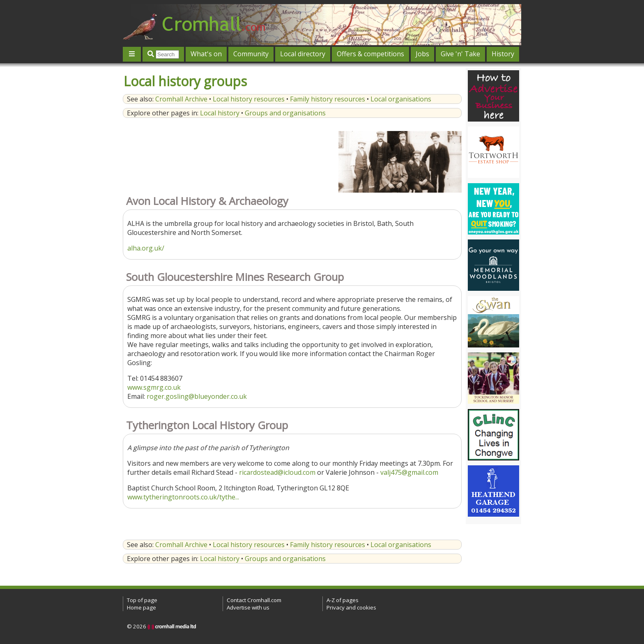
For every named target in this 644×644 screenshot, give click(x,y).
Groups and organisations (285, 113)
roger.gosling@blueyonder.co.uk (197, 396)
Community (251, 54)
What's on (206, 54)
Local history (220, 113)
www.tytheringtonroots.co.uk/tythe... (183, 497)
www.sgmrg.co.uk (154, 387)
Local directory (303, 54)
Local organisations (401, 99)
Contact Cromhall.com (254, 600)
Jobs (422, 54)
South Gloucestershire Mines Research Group (235, 277)
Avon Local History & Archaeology (207, 201)
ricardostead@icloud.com (277, 472)
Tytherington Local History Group (207, 425)
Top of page (142, 600)
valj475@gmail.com (409, 472)
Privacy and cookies (351, 607)
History (503, 54)
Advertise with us (248, 607)
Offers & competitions (370, 54)
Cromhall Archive (181, 99)
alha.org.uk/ (146, 248)
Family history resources (328, 99)
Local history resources (249, 99)
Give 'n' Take (460, 54)
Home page (141, 607)
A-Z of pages (343, 600)
